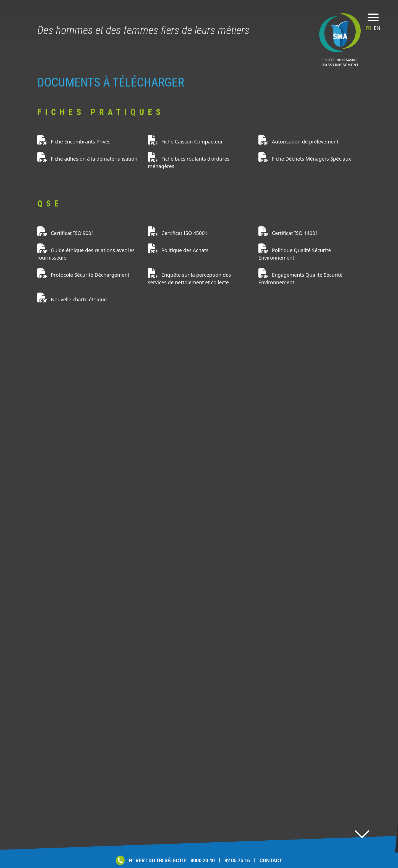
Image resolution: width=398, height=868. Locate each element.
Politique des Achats (178, 250)
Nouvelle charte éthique (72, 299)
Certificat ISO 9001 (66, 233)
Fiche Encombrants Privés (74, 142)
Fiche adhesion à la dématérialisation (87, 159)
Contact (271, 860)
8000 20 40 (203, 860)
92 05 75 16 (237, 860)
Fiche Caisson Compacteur (185, 142)
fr (369, 28)
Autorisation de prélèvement (298, 142)
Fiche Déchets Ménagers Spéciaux (305, 159)
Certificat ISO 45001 (178, 233)
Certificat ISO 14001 (288, 233)
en (377, 28)
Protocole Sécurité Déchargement (83, 275)
